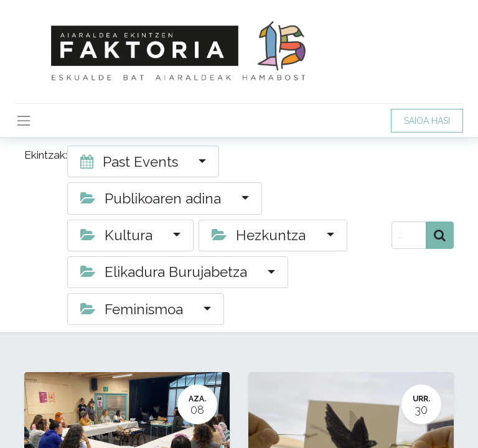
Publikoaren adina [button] (152, 198)
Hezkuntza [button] (260, 235)
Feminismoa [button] (134, 309)
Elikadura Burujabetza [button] (166, 272)
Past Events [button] (131, 162)
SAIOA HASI (427, 121)
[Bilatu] (440, 235)
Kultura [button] (118, 235)
